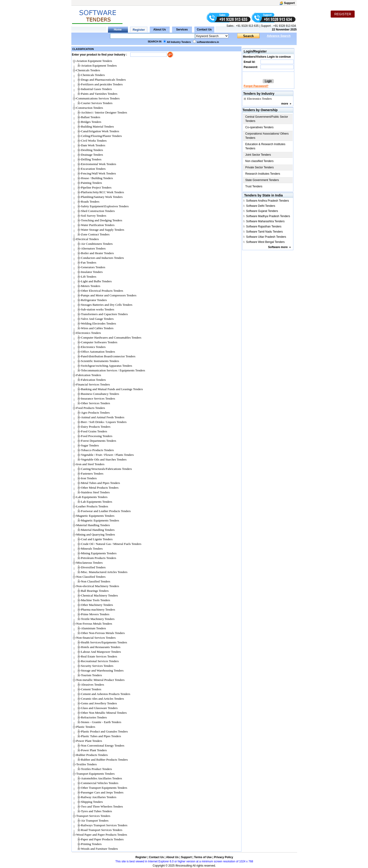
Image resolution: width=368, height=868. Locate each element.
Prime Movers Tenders (95, 614)
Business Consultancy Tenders (100, 394)
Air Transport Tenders (95, 821)
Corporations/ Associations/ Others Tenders (267, 136)
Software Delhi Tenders (261, 206)
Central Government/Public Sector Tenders (267, 119)
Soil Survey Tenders (94, 216)
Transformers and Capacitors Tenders (104, 314)
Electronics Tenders (93, 347)
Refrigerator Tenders (94, 300)
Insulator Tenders (92, 272)
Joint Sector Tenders (258, 155)
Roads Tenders (90, 202)
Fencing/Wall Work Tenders (98, 173)
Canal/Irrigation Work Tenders (100, 131)
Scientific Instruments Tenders (100, 361)
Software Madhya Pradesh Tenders (268, 216)
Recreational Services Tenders (100, 661)
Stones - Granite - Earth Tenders (101, 722)
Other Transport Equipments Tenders (104, 788)
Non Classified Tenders (96, 581)
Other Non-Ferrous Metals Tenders (103, 633)
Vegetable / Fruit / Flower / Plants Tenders (107, 455)
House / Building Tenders (97, 178)
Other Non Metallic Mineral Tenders (104, 713)
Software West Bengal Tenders (265, 242)
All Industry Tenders (179, 42)
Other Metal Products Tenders (100, 488)
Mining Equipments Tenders (99, 553)
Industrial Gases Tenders (96, 89)
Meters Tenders (91, 286)
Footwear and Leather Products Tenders (106, 511)
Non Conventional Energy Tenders (103, 745)
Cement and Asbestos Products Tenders (106, 694)
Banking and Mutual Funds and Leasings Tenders (112, 389)
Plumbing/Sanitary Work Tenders (102, 197)
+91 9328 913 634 (285, 26)
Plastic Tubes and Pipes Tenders (101, 736)
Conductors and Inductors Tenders (102, 258)
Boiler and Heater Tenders (97, 253)
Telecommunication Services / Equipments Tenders (113, 370)
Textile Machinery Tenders (98, 619)
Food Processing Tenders (97, 436)
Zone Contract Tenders (95, 234)
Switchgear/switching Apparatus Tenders (107, 366)
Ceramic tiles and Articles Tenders (102, 699)
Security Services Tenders (97, 666)
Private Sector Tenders (259, 167)
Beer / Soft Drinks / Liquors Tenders (104, 422)
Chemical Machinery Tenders (99, 595)
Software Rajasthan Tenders (264, 226)
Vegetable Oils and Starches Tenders (104, 459)
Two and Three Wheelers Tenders (102, 806)
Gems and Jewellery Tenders (99, 703)
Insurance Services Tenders (98, 398)
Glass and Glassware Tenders (99, 708)
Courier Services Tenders (97, 103)
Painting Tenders (92, 183)
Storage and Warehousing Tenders (102, 670)
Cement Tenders (91, 689)
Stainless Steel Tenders (95, 492)
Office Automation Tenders (98, 352)
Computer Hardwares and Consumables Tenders (111, 338)
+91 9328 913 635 (247, 26)
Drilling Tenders (91, 159)
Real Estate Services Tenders (99, 656)
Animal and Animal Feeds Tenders (103, 417)
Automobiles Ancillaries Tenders (102, 778)
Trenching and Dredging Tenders (102, 220)
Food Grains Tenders (94, 431)
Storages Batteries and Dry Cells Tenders (107, 305)
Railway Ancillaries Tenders (99, 797)
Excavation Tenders (93, 169)
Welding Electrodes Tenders (99, 323)
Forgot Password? (256, 86)
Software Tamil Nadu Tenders (264, 232)
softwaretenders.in (208, 42)
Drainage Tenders (92, 155)
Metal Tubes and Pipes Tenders (100, 483)
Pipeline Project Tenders (96, 187)
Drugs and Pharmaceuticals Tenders (103, 80)
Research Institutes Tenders (263, 174)
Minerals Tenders (92, 549)
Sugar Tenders (90, 445)
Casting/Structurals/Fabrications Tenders (106, 469)
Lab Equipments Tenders (97, 502)
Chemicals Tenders (93, 75)
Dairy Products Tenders (96, 427)
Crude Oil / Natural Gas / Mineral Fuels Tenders (111, 544)
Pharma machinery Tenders (98, 609)
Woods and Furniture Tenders (99, 849)
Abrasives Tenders (92, 685)
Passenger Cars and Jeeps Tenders (102, 792)
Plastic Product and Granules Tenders (104, 731)
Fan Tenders (89, 262)
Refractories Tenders (94, 717)
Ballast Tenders (91, 117)
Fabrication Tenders (93, 380)
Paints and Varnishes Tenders (99, 94)
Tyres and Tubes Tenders (96, 811)
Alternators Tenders (93, 248)
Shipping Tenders (92, 802)
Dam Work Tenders (93, 145)
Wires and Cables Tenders (97, 328)
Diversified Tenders (93, 567)
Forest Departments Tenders (99, 441)
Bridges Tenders (91, 122)
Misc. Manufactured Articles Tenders (104, 572)
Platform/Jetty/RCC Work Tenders (102, 192)
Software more (278, 247)
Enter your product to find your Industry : (99, 55)
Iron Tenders (89, 478)
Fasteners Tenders (92, 474)
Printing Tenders (91, 844)
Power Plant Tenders (94, 750)
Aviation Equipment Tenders (99, 66)
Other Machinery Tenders (97, 605)
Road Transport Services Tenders (102, 830)
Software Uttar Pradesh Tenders (266, 237)
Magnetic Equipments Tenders (100, 520)
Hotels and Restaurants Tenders (101, 647)
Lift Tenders (89, 277)
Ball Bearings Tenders (95, 591)
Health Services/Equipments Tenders (104, 642)
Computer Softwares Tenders (99, 342)
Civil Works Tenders (94, 141)
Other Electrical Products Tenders (102, 291)
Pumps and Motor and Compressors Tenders (109, 295)
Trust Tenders (254, 186)
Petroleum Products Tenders (99, 558)
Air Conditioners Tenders (97, 244)
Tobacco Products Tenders (97, 450)
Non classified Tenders (259, 161)
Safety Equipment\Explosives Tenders (105, 206)
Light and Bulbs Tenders (96, 281)
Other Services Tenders (96, 403)
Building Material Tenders (97, 126)
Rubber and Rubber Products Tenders (104, 760)
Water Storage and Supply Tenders (103, 230)
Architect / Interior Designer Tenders (104, 112)
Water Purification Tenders (98, 225)
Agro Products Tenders (95, 413)
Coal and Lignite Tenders (97, 539)
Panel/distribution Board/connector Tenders (108, 356)
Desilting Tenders (92, 150)
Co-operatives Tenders (259, 127)
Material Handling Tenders (98, 530)
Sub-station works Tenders (98, 309)
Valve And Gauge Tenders (97, 319)
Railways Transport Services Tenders (104, 825)
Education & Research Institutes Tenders (265, 146)
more (285, 104)
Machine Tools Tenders (96, 600)
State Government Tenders (262, 180)
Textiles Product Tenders (96, 769)
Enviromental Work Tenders (99, 164)
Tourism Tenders (91, 675)
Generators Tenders (93, 267)
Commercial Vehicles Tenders (100, 783)
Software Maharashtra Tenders (265, 221)
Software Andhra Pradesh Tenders (268, 201)
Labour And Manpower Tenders (101, 652)
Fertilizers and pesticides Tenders (102, 84)
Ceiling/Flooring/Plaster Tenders (101, 136)
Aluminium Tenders (94, 628)
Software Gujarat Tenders (262, 211)
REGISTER (343, 14)
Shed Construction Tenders (98, 211)
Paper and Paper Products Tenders (102, 839)
